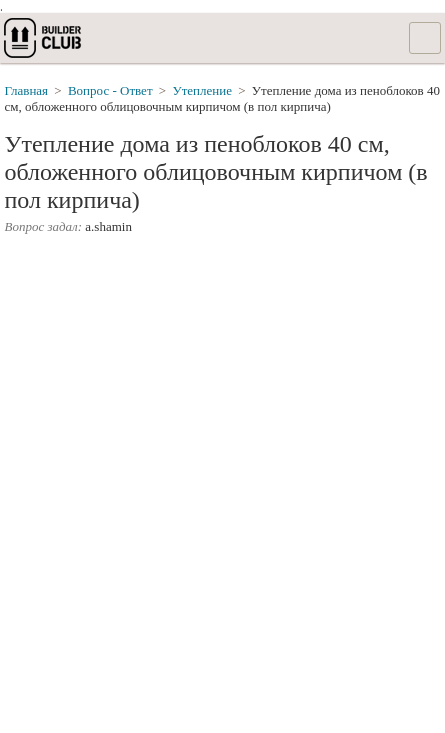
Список (425, 38)
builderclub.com (44, 38)
